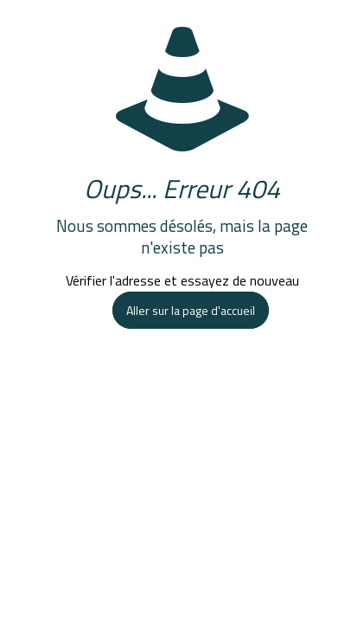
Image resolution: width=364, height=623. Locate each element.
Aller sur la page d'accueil (191, 310)
